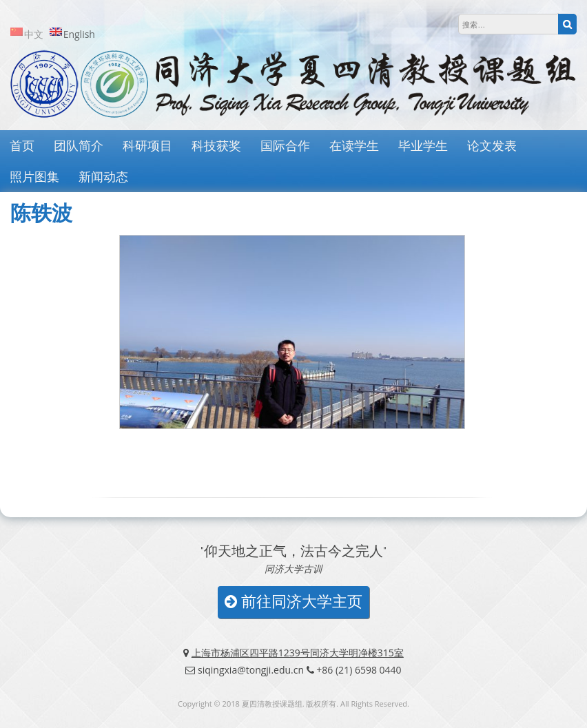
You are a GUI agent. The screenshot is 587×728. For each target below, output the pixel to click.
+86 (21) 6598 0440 (359, 670)
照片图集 (34, 176)
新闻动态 (103, 176)
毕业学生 (423, 145)
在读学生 (354, 145)
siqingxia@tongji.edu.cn (251, 670)
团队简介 (79, 145)
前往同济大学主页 (293, 602)
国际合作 (285, 145)
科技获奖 (216, 145)
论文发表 (492, 145)
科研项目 (147, 145)
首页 (22, 145)
